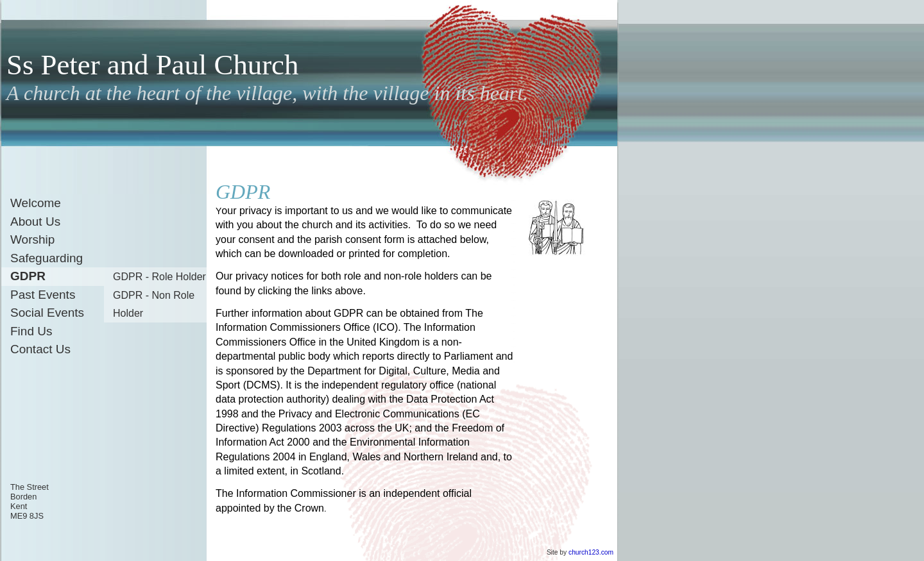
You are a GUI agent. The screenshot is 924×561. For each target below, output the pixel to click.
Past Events (43, 295)
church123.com (591, 552)
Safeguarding (47, 258)
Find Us (31, 331)
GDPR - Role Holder (159, 277)
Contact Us (40, 349)
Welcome (36, 203)
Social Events (47, 313)
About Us (35, 222)
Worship (32, 239)
